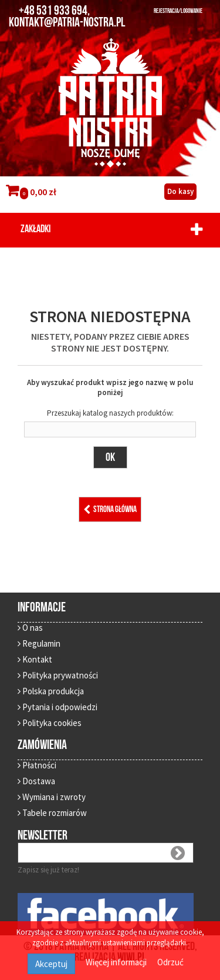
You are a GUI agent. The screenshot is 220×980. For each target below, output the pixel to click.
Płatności (37, 765)
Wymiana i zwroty (52, 797)
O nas (30, 628)
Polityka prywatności (58, 675)
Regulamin (39, 643)
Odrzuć (170, 962)
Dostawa (36, 781)
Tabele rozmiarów (52, 813)
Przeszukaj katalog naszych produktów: (110, 413)
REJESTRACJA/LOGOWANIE (178, 11)
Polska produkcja (51, 691)
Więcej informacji (117, 962)
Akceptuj (51, 964)
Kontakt (35, 659)
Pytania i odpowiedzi (57, 707)
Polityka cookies (50, 723)
